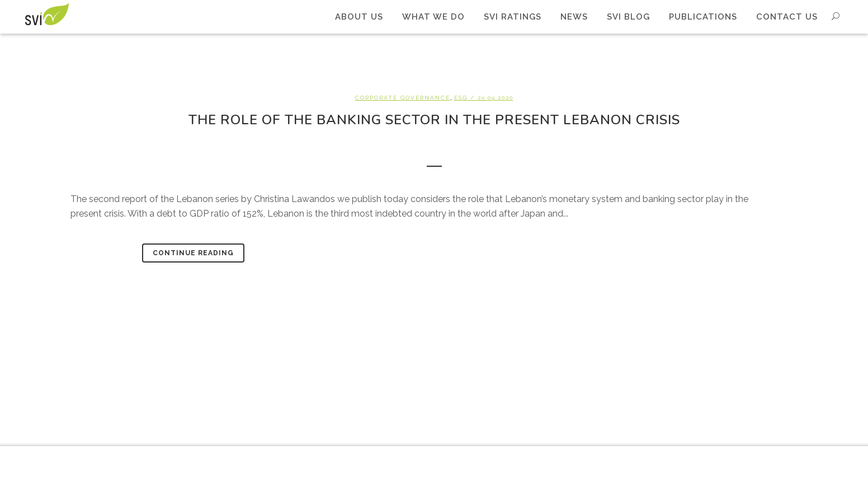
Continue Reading (193, 253)
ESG (461, 98)
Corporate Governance (403, 98)
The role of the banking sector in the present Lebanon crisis (434, 120)
